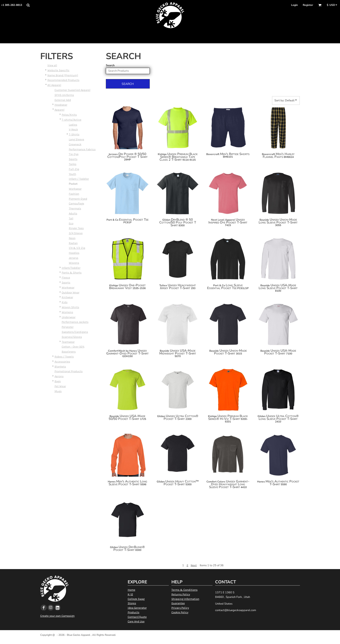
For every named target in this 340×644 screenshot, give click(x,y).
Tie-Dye (74, 154)
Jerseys (74, 258)
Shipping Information (185, 599)
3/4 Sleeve (76, 233)
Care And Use (136, 621)
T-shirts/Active (72, 120)
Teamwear (68, 342)
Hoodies (74, 253)
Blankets (60, 366)
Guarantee (178, 603)
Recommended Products (63, 80)
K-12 (130, 594)
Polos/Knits (69, 115)
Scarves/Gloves (72, 337)
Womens (67, 312)
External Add (63, 100)
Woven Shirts (70, 307)
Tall (71, 218)
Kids (65, 302)
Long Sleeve (77, 139)
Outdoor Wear (71, 292)
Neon (72, 238)
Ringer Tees (76, 228)
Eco (71, 223)
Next (194, 565)
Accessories (62, 362)
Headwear (61, 105)
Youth (73, 174)
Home (131, 590)
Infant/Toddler (71, 268)
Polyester (68, 327)
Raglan (73, 243)
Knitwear (67, 297)
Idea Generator (137, 608)
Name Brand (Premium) (63, 75)
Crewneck (75, 144)
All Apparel (54, 85)
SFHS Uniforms (64, 95)
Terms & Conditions (185, 590)
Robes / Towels (64, 357)
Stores (132, 603)
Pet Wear (60, 386)
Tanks (73, 164)
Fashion (74, 194)
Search (110, 65)
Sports (73, 159)
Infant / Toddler (79, 179)
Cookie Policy (180, 612)
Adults (73, 213)
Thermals (75, 208)
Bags (58, 381)
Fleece (66, 278)
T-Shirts (74, 134)
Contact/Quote (137, 617)
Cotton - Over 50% (73, 347)
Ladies (73, 125)
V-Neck (73, 129)
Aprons (59, 376)
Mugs (58, 391)
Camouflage (77, 203)
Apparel (60, 110)
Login (294, 5)
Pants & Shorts (72, 273)
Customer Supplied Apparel (73, 90)
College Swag (136, 599)
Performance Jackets (75, 322)
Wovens (74, 263)
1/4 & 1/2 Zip (77, 248)
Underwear (69, 317)
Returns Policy (181, 594)
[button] (28, 5)
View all (52, 65)
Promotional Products (69, 371)
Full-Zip (74, 169)
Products (134, 612)
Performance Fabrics (82, 149)
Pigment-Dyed (78, 199)
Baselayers (69, 352)
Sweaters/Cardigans (75, 332)
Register (308, 5)
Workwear (75, 189)
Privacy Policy (180, 608)
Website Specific (58, 70)
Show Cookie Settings (170, 640)
